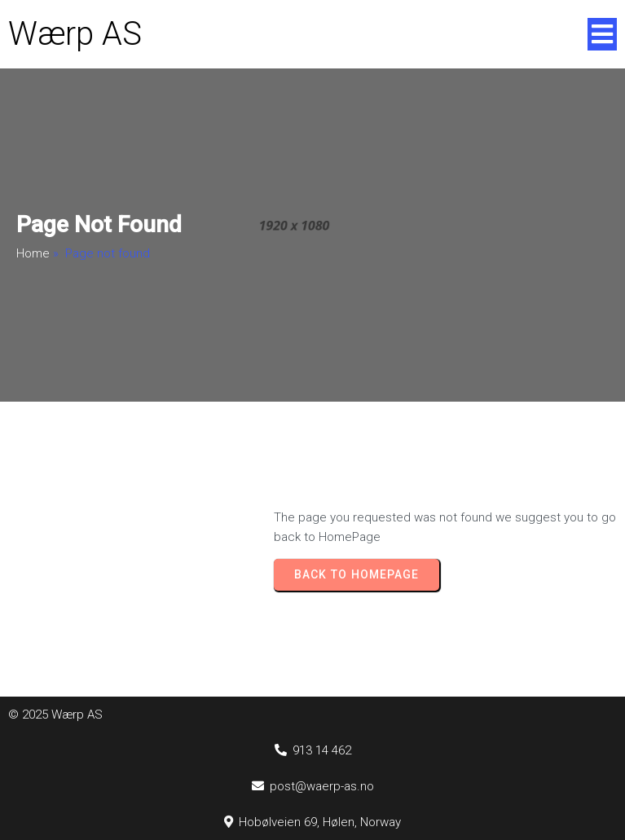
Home (33, 253)
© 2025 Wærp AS (55, 715)
